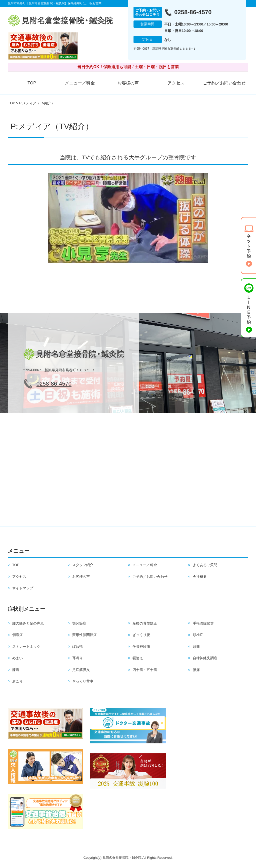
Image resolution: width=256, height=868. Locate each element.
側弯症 (17, 635)
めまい (17, 658)
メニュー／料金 (80, 83)
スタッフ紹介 (83, 565)
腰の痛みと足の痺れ (28, 623)
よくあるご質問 (205, 565)
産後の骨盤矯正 (145, 623)
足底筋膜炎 (81, 670)
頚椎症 (198, 635)
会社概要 (200, 577)
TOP (32, 83)
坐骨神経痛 (141, 647)
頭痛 (196, 647)
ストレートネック (26, 647)
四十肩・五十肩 (145, 670)
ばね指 (77, 647)
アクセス (176, 83)
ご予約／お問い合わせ (224, 83)
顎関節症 (79, 623)
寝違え (138, 658)
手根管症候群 (203, 623)
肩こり (17, 681)
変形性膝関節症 (84, 635)
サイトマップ (23, 588)
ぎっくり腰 (141, 635)
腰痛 (196, 670)
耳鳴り (77, 658)
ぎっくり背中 (83, 681)
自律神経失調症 (205, 658)
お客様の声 (128, 83)
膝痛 (16, 670)
